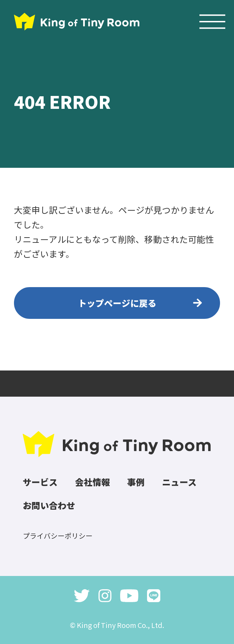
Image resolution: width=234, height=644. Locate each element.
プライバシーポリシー (58, 536)
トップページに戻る (117, 303)
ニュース (179, 482)
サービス (40, 482)
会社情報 (93, 482)
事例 (136, 482)
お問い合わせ (49, 505)
